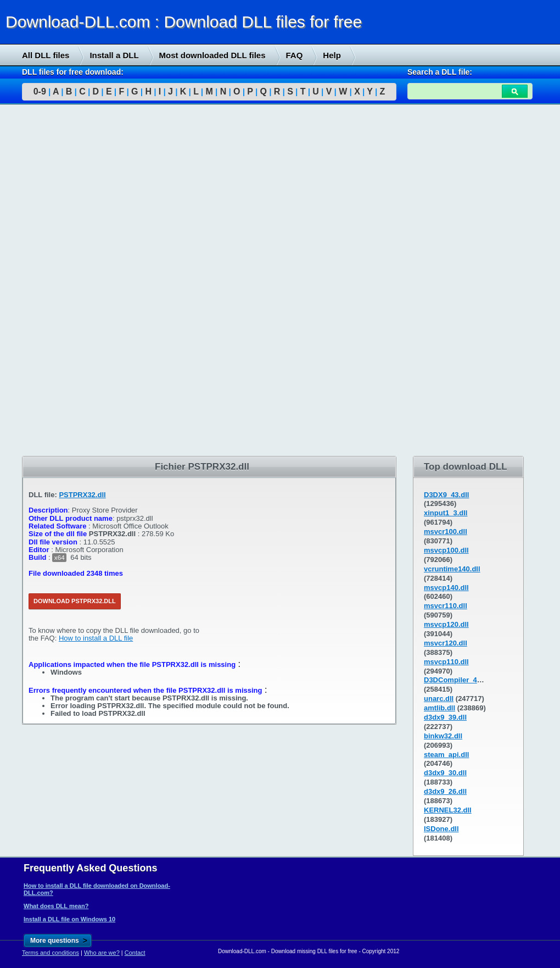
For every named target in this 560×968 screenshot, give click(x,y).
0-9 (40, 91)
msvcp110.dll (446, 662)
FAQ (295, 55)
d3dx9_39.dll (445, 717)
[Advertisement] (82, 281)
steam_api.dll (446, 755)
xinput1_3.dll (446, 513)
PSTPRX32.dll (82, 495)
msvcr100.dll (446, 532)
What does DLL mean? (56, 906)
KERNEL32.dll (448, 810)
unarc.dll (439, 699)
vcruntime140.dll (452, 569)
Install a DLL (114, 55)
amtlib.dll (439, 708)
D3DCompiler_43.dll (458, 680)
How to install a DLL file (96, 638)
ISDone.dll (441, 829)
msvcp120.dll (446, 624)
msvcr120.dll (446, 643)
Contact (135, 953)
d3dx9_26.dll (445, 791)
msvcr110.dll (446, 606)
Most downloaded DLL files (212, 55)
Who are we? (102, 953)
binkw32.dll (443, 736)
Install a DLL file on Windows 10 (69, 919)
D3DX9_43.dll (446, 495)
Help (332, 55)
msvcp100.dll (446, 550)
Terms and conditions (51, 953)
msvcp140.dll (446, 588)
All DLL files (46, 55)
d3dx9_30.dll (445, 773)
